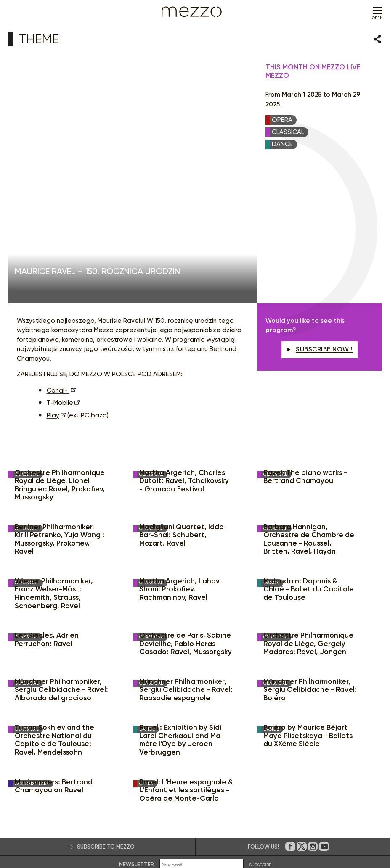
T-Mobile (60, 264)
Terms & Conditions (144, 838)
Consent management (215, 838)
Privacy (177, 838)
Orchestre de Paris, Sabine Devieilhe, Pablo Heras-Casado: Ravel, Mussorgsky (186, 505)
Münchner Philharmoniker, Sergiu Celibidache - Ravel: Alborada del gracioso (61, 551)
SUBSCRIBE (260, 726)
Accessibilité (258, 838)
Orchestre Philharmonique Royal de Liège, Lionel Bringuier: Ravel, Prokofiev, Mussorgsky (60, 346)
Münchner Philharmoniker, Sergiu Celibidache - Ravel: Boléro (310, 551)
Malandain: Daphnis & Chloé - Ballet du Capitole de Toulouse (309, 451)
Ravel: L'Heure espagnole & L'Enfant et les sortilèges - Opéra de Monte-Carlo (186, 652)
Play (53, 277)
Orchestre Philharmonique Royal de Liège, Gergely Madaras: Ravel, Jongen (308, 505)
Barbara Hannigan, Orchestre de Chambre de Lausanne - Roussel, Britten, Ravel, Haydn (309, 401)
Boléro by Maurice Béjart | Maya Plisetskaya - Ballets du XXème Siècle (308, 597)
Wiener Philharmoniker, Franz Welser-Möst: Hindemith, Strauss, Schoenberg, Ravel (54, 455)
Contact (285, 838)
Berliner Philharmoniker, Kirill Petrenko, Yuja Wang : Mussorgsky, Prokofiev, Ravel (60, 401)
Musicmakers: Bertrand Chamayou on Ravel (54, 648)
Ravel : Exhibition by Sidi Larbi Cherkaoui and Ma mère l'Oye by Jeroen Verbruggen (180, 601)
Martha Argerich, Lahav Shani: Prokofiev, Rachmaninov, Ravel (179, 451)
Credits (307, 838)
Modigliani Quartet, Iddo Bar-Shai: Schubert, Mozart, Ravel (182, 396)
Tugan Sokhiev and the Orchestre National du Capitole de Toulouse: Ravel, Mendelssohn (54, 601)
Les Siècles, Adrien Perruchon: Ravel (47, 501)
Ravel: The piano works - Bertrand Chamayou (305, 338)
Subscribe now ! (320, 211)
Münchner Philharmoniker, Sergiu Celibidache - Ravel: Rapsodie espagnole (186, 551)
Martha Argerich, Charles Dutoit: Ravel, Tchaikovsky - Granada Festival (184, 342)
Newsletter (137, 726)
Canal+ (58, 252)
